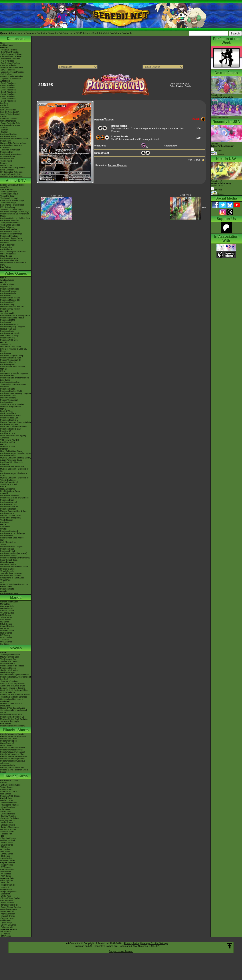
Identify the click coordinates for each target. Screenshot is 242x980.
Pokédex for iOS (8, 442)
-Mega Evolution (7, 807)
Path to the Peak (8, 245)
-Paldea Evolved (8, 840)
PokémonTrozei (7, 513)
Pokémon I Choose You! (11, 715)
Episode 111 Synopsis (223, 147)
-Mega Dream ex (8, 885)
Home (20, 33)
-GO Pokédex (6, 74)
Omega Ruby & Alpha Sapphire (14, 373)
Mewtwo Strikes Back (10, 657)
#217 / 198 (57, 196)
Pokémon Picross (8, 396)
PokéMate (5, 522)
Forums (30, 33)
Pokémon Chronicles (9, 220)
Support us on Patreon (121, 951)
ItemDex (4, 103)
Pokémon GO (6, 296)
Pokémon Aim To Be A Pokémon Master (15, 215)
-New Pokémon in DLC (10, 174)
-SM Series (5, 847)
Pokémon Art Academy (10, 382)
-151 (2, 836)
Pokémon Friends (8, 293)
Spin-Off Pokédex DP (10, 112)
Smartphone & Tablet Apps (12, 578)
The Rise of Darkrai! (9, 681)
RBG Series (6, 615)
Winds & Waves (7, 280)
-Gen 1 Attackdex (8, 83)
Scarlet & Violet (7, 284)
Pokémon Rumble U (9, 420)
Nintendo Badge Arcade (11, 407)
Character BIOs (7, 606)
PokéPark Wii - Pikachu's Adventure (11, 463)
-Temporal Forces (8, 829)
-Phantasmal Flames (9, 805)
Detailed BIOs (6, 608)
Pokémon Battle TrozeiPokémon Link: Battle (15, 379)
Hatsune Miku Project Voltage (13, 143)
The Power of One (8, 659)
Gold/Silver (5, 527)
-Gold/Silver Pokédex (10, 52)
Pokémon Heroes (8, 668)
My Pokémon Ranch (9, 482)
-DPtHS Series (7, 854)
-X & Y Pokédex (7, 61)
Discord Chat (6, 165)
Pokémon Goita (7, 589)
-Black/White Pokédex (10, 59)
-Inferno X (5, 887)
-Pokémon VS (6, 927)
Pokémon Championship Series (14, 139)
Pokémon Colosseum (10, 496)
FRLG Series (6, 624)
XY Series (5, 640)
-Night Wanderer (8, 914)
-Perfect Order (7, 800)
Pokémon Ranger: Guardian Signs (15, 453)
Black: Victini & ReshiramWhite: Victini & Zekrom (14, 691)
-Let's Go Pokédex (8, 65)
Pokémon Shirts (7, 159)
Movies (16, 648)
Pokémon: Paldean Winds (12, 240)
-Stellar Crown (7, 823)
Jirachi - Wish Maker (9, 670)
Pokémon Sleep (7, 304)
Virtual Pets (5, 580)
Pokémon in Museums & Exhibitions (11, 146)
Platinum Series (7, 631)
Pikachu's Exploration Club (12, 754)
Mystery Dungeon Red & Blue (13, 511)
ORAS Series (6, 642)
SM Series (5, 644)
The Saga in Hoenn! (9, 198)
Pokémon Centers (8, 136)
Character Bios (7, 189)
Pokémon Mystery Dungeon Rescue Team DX (13, 328)
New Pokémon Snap (9, 336)
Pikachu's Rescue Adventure (13, 736)
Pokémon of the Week (10, 125)
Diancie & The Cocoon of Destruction (11, 705)
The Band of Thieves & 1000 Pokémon (13, 386)
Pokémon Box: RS (8, 504)
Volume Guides (7, 613)
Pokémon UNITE (8, 302)
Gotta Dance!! (6, 745)
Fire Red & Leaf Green (10, 491)
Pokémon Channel (8, 502)
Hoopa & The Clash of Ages (13, 708)
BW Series (5, 635)
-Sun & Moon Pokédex (10, 63)
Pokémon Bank (7, 376)
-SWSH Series (7, 845)
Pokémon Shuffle (8, 389)
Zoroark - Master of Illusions (13, 688)
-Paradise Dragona (9, 909)
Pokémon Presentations (11, 154)
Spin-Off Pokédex (8, 110)
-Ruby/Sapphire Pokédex (11, 54)
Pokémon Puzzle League (11, 547)
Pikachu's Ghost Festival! (11, 750)
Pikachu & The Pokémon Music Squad (14, 771)
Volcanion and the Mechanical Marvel (14, 711)
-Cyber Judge (6, 923)
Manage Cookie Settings (155, 943)
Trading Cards (16, 776)
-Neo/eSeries (6, 858)
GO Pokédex (83, 33)
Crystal (3, 529)
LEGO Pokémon (8, 156)
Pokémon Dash (7, 500)
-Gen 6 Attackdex (8, 94)
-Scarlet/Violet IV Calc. (10, 123)
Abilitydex (5, 108)
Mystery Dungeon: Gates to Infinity (16, 422)
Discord (52, 33)
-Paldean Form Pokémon (11, 176)
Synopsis (216, 190)
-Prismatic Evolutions (10, 818)
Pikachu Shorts (16, 730)
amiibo (3, 582)
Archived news (7, 45)
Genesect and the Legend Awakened (12, 700)
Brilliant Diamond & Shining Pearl (15, 316)
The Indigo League (9, 192)
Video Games (16, 273)
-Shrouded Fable (8, 825)
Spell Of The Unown (9, 661)
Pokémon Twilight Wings (11, 234)
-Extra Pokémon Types (10, 785)
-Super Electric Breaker (11, 907)
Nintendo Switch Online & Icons (14, 584)
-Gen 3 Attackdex (8, 88)
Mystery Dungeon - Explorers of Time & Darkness (14, 479)
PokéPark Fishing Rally (11, 518)
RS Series (5, 622)
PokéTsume (5, 269)
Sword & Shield (7, 313)
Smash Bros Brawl (8, 484)
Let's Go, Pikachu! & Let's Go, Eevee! (14, 350)
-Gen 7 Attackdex (8, 96)
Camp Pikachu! (7, 743)
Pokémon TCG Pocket (10, 309)
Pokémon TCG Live (9, 340)
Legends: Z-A (6, 287)
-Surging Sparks (7, 820)
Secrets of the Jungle (10, 721)
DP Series (5, 628)
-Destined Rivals (8, 814)
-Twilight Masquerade (10, 827)
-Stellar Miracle (7, 912)
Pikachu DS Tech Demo (11, 516)
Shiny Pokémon (7, 227)
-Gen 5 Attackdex (8, 92)
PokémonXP (6, 141)
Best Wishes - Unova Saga (12, 205)
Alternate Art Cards (9, 792)
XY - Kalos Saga (8, 207)
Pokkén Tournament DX (11, 360)
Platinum (4, 449)
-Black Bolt (5, 809)
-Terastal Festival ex (9, 905)
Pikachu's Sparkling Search (12, 759)
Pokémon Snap (7, 549)
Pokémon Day (7, 152)
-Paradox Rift (6, 834)
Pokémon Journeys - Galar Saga (15, 212)
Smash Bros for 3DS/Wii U (12, 404)
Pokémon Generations (10, 232)
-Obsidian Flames (8, 838)
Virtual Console (7, 571)
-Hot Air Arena (6, 900)
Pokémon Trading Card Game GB (15, 558)
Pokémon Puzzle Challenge (13, 533)
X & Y (3, 371)
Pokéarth (127, 33)
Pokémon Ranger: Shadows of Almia (14, 474)
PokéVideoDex (7, 249)
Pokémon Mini (7, 536)
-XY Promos (6, 874)
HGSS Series (6, 633)
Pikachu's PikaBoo (8, 741)
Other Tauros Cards (180, 84)
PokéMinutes (6, 247)
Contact (41, 33)
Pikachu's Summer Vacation (13, 734)
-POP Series (6, 876)
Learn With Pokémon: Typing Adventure (13, 437)
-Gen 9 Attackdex (8, 101)
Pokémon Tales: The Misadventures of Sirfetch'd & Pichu (13, 263)
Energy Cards (6, 789)
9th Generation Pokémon (11, 172)
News (3, 43)
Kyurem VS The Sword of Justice (15, 695)
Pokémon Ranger (8, 509)
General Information (9, 602)
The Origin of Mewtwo (10, 655)
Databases (16, 39)
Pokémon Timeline (8, 134)
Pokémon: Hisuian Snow (11, 238)
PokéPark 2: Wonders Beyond (14, 427)
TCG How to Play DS (10, 440)
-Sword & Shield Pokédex (12, 68)
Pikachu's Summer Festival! (13, 748)
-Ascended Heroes (9, 803)
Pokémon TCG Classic (10, 796)
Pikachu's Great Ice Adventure (14, 756)
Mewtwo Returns (8, 664)
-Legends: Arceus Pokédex (12, 72)
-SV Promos (6, 867)
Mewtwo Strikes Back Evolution (14, 719)
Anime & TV (16, 181)
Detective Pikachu (8, 362)
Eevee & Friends (8, 765)
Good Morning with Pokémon (13, 252)
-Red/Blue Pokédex (9, 50)
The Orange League (9, 194)
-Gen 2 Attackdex (8, 85)
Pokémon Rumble (8, 456)
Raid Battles (6, 794)
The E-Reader (7, 520)
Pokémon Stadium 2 (9, 531)
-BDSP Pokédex (7, 70)
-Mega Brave (6, 889)
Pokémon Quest (7, 364)
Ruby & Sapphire (8, 489)
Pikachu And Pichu (9, 739)
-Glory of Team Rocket (10, 898)
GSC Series (6, 620)
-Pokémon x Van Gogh (10, 150)
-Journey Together (8, 816)
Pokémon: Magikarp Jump (12, 356)
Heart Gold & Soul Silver (11, 451)
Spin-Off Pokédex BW (10, 114)
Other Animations (8, 254)
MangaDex (5, 604)
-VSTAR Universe (8, 925)
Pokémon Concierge (9, 258)
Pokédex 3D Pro (8, 433)
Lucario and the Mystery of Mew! (15, 675)
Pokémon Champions (10, 289)
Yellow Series (6, 617)
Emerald (4, 493)
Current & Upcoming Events (13, 168)
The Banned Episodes (10, 225)
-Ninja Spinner (7, 880)
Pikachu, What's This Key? (12, 768)
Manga (16, 597)
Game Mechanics (8, 121)
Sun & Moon (6, 344)
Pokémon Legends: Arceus (12, 318)
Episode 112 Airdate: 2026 (221, 183)
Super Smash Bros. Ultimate (13, 367)
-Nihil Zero (5, 883)
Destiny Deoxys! (7, 672)
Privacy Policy (132, 943)
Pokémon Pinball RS (9, 507)
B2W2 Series (6, 637)
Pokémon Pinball (8, 551)
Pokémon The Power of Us (12, 717)
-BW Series (5, 852)
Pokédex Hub (66, 33)
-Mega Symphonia (8, 892)
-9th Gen (4, 128)
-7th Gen (4, 132)
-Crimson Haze (7, 918)
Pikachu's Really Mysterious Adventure (13, 762)
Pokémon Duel (7, 402)
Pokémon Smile (7, 331)
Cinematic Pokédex (9, 119)
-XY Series (5, 849)
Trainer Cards (6, 787)
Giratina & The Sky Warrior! (12, 684)
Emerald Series (7, 626)
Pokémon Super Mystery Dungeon (16, 393)
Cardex (3, 116)
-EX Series (5, 856)
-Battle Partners (7, 903)
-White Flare (6, 812)
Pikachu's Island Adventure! (12, 752)
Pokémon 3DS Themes (11, 576)
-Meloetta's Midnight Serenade (14, 697)
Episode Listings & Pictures (12, 185)
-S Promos (5, 934)
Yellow (3, 544)
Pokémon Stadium (8, 556)
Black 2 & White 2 (8, 413)
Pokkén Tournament (9, 400)
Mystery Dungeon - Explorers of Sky (14, 470)
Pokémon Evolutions (9, 236)
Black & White (6, 411)
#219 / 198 (185, 195)
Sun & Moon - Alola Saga (11, 209)
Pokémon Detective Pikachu (13, 726)
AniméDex (5, 187)
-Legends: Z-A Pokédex (11, 79)
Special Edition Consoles (11, 573)
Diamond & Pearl (8, 447)
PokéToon (5, 243)
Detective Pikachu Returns (12, 307)
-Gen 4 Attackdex (8, 90)
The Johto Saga (7, 196)
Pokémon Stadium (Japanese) (14, 553)
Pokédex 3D (6, 431)
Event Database (7, 170)
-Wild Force (5, 920)
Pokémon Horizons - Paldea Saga (15, 218)
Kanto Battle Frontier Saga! (12, 200)
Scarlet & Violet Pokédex (106, 33)
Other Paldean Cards (180, 86)
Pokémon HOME (8, 320)
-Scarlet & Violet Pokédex (12, 76)
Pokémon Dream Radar (11, 416)
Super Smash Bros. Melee (12, 538)
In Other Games (7, 569)
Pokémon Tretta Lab (9, 418)
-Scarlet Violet (6, 843)
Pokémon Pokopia (8, 291)
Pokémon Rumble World (11, 391)
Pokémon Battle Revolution (12, 467)
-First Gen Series (8, 860)
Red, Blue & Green (9, 542)
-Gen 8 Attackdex (8, 99)
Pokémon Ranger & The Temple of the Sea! (16, 678)
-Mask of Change (8, 916)
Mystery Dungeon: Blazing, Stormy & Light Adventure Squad (16, 459)
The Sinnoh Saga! (8, 203)
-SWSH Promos (7, 869)
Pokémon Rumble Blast (11, 429)
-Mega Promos (7, 865)
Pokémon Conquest (9, 424)
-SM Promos (6, 872)
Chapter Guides (7, 611)
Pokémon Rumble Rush (11, 358)
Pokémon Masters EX (10, 300)
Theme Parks (6, 161)
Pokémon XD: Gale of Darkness (14, 498)
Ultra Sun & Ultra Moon (11, 347)
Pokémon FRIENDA (9, 593)
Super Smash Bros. (9, 560)
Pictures (217, 155)
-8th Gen (4, 130)
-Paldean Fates (7, 832)
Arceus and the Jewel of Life (13, 686)
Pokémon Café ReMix (10, 298)
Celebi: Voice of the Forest (12, 666)
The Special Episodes (10, 223)
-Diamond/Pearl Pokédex (11, 56)
